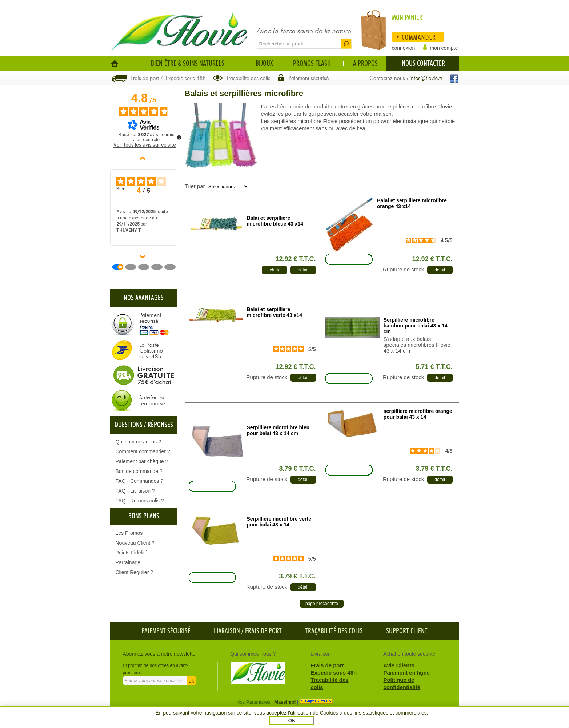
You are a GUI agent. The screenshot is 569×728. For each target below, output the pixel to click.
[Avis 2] (133, 267)
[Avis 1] (120, 267)
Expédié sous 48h (334, 673)
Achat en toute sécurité (409, 654)
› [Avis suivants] (144, 256)
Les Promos (129, 533)
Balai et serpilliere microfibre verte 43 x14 (275, 312)
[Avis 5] (173, 267)
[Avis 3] (147, 267)
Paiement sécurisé (166, 631)
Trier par (195, 186)
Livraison (227, 631)
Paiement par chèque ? (142, 461)
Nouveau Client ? (135, 543)
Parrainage (128, 562)
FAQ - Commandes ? (140, 481)
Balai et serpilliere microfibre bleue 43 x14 (275, 221)
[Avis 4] (160, 267)
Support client (407, 631)
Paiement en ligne (406, 673)
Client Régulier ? (135, 572)
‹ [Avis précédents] (144, 158)
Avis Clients (399, 665)
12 (295, 259)
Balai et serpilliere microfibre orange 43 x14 (412, 203)
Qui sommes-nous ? (138, 442)
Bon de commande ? (139, 471)
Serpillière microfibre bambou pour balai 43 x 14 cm (416, 326)
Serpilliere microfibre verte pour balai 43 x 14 (279, 522)
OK (292, 721)
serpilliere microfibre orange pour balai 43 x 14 (418, 414)
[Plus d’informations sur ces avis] (179, 137)
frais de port (263, 631)
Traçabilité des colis (334, 631)
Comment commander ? (143, 451)
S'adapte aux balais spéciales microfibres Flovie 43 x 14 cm (417, 345)
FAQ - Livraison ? (135, 491)
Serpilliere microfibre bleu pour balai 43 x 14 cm (278, 430)
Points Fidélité (132, 553)
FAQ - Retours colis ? (140, 501)
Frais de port (327, 665)
